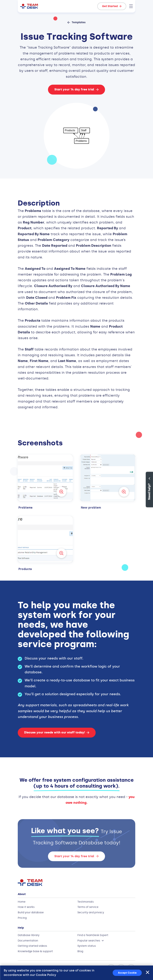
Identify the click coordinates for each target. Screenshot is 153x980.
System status (87, 946)
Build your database (31, 912)
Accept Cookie (127, 973)
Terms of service (88, 907)
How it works (26, 907)
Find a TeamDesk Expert (93, 935)
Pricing (22, 918)
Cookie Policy (46, 975)
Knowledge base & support (35, 951)
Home (22, 902)
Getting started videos (32, 946)
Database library (29, 935)
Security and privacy (91, 912)
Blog (80, 951)
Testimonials (86, 902)
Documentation (28, 941)
